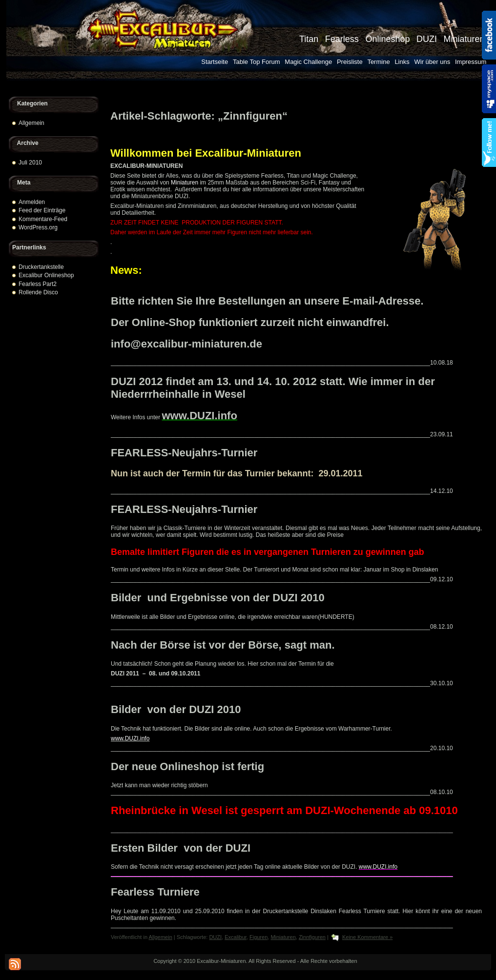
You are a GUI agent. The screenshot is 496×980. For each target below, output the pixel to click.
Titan (309, 39)
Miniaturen (464, 39)
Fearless (342, 39)
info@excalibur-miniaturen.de (186, 344)
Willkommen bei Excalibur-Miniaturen (206, 153)
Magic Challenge (308, 62)
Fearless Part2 (38, 284)
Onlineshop (387, 39)
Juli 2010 (30, 163)
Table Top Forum (257, 62)
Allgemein (31, 123)
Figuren (258, 937)
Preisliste (350, 62)
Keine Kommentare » (367, 937)
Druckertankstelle (41, 267)
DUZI (427, 39)
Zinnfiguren (312, 937)
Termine (378, 62)
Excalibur (236, 937)
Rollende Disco (38, 292)
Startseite (215, 62)
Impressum (471, 62)
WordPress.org (38, 227)
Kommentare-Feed (43, 219)
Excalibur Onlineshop (46, 275)
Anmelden (32, 202)
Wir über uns (433, 62)
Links (402, 62)
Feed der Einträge (42, 210)
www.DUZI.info (200, 416)
